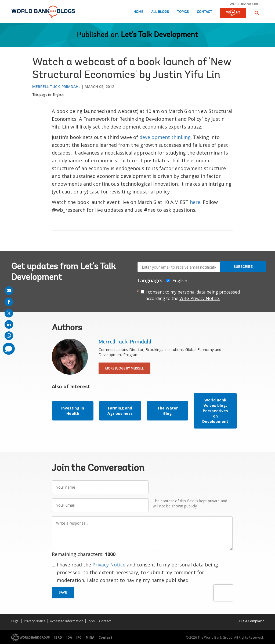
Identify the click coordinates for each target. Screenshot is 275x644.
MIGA (90, 637)
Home (138, 12)
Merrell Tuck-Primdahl (56, 87)
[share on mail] (9, 291)
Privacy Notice (109, 565)
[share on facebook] (9, 302)
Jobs (91, 621)
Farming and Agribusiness (120, 411)
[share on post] (9, 313)
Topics (183, 12)
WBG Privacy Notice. (200, 298)
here (195, 202)
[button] (257, 13)
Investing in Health (73, 411)
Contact (205, 12)
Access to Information (67, 621)
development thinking (165, 137)
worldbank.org (245, 4)
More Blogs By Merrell (124, 368)
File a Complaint (252, 621)
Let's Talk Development (160, 35)
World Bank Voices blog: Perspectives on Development (215, 411)
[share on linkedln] (9, 324)
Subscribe (243, 267)
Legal (15, 621)
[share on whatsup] (9, 336)
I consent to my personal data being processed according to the (193, 295)
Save (63, 592)
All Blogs (160, 12)
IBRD (58, 637)
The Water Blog (167, 411)
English (58, 95)
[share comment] (9, 349)
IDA (69, 637)
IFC (79, 637)
